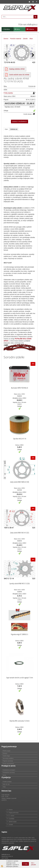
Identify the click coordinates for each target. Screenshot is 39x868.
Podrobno (6, 29)
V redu (25, 864)
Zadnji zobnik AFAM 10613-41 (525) (20, 533)
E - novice (11, 816)
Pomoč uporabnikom (8, 764)
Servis (4, 775)
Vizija (4, 787)
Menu (17, 29)
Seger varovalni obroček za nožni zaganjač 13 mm (20, 678)
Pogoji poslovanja (14, 813)
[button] (33, 55)
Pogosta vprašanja (8, 761)
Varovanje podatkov (8, 758)
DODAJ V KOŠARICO (19, 122)
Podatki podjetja (7, 782)
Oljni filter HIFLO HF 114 (20, 439)
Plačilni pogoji (6, 751)
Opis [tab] (6, 129)
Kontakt (11, 825)
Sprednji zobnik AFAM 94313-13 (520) (19, 584)
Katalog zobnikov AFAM (17, 69)
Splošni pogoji (13, 822)
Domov (6, 39)
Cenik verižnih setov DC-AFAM (19, 75)
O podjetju (11, 819)
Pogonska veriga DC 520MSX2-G (19, 634)
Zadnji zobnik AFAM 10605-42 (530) (20, 482)
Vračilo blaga (6, 756)
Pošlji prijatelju (8, 93)
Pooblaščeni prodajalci (9, 770)
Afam (31, 39)
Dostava (5, 753)
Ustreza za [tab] (14, 129)
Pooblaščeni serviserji (9, 773)
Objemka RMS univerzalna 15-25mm (19, 721)
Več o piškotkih (33, 864)
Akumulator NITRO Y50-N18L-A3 (19, 388)
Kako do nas (6, 784)
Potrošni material (16, 39)
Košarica (30, 29)
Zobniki (25, 39)
